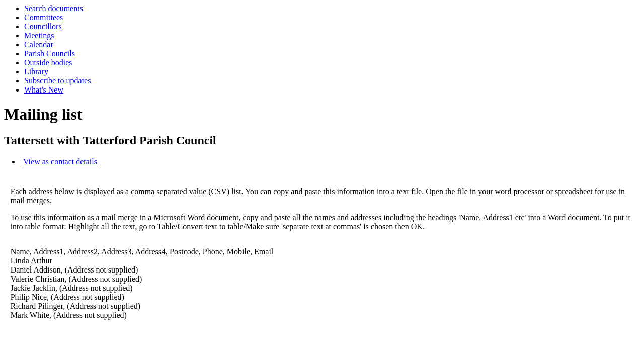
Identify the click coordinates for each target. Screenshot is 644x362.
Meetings (39, 35)
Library (36, 72)
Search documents (54, 8)
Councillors (43, 26)
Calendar (39, 44)
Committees (44, 17)
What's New (44, 90)
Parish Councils (50, 54)
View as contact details (60, 162)
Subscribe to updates (57, 81)
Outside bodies (48, 63)
